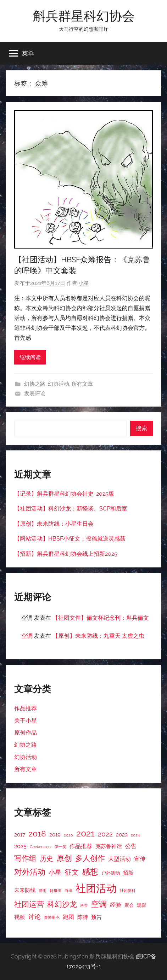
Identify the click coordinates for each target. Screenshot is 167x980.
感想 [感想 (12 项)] (90, 872)
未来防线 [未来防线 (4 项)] (25, 890)
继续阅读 (30, 357)
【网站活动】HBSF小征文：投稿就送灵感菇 (70, 539)
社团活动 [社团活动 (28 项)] (96, 888)
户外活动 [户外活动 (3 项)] (111, 873)
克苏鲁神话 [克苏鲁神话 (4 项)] (109, 846)
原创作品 (26, 733)
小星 (84, 283)
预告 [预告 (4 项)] (96, 917)
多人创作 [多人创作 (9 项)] (90, 858)
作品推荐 (26, 708)
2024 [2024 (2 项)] (135, 835)
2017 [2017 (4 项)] (20, 835)
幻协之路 (35, 384)
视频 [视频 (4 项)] (20, 917)
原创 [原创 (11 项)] (64, 858)
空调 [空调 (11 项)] (99, 904)
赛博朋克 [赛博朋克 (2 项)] (52, 917)
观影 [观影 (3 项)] (141, 905)
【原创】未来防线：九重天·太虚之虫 (98, 636)
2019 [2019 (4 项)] (55, 835)
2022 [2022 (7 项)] (105, 834)
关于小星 (26, 721)
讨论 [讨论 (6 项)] (34, 917)
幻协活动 (59, 384)
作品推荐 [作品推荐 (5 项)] (81, 846)
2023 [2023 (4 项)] (122, 835)
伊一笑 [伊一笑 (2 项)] (60, 847)
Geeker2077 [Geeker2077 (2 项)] (41, 847)
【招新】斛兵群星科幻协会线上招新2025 (66, 554)
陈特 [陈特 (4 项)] (83, 917)
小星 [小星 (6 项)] (55, 872)
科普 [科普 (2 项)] (84, 905)
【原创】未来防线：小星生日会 (54, 524)
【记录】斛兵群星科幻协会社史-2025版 (64, 494)
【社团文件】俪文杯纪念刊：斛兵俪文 (101, 618)
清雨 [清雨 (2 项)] (43, 891)
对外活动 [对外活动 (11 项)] (30, 872)
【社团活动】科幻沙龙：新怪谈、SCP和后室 (71, 509)
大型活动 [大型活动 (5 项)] (119, 859)
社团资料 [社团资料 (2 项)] (128, 891)
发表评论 (35, 393)
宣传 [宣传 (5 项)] (140, 859)
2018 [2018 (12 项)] (37, 834)
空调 (27, 636)
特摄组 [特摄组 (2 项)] (55, 891)
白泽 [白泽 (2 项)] (68, 891)
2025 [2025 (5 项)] (20, 846)
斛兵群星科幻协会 (84, 16)
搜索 (141, 428)
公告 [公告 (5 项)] (131, 846)
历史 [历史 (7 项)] (46, 858)
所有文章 (82, 384)
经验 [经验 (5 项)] (116, 905)
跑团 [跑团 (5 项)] (68, 917)
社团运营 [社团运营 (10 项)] (29, 904)
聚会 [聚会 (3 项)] (129, 905)
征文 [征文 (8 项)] (72, 872)
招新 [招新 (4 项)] (128, 873)
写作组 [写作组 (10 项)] (25, 858)
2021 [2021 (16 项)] (85, 833)
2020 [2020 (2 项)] (68, 835)
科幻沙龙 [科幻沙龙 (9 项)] (62, 904)
